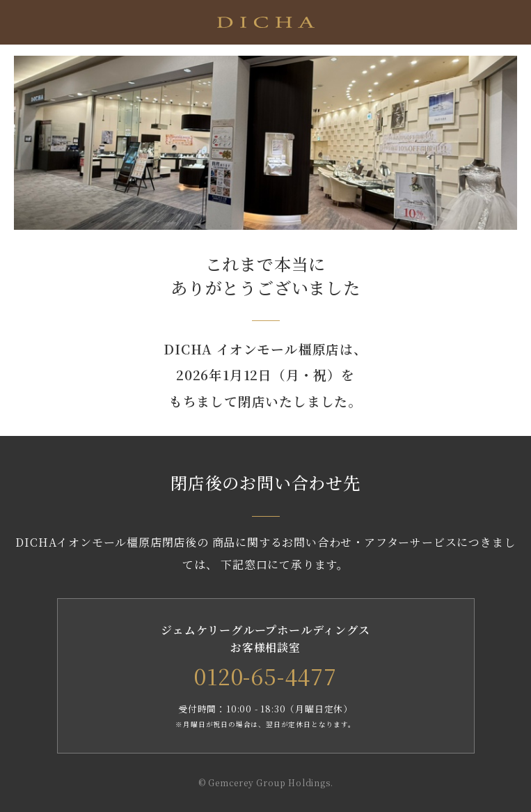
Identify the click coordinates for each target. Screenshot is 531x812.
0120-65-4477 (265, 676)
